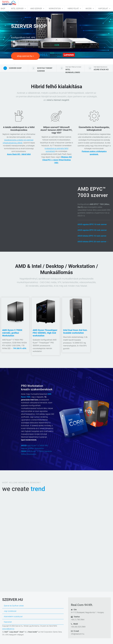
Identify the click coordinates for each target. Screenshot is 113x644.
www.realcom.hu (8, 629)
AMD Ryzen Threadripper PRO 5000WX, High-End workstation (45, 333)
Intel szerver (17, 9)
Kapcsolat (103, 9)
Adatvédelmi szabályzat (13, 617)
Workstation (55, 9)
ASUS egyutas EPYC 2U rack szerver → (92, 232)
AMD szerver (36, 9)
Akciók (89, 9)
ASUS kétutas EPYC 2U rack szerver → (93, 242)
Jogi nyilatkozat (10, 611)
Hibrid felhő (73, 9)
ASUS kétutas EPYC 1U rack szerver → (92, 237)
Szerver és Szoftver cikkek (14, 606)
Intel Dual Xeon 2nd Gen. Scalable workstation (75, 331)
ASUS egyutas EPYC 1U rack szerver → (92, 226)
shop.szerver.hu (25, 56)
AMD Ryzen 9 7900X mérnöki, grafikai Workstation (12, 333)
